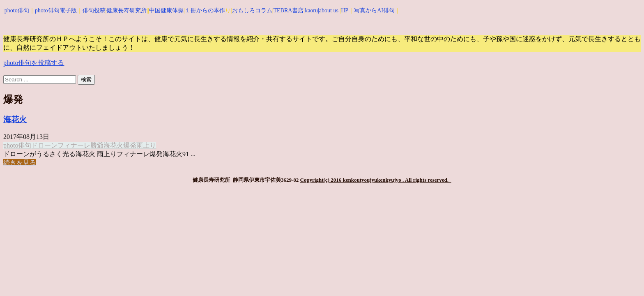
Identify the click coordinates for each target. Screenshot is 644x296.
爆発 (130, 145)
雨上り (146, 145)
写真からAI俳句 (374, 10)
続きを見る (20, 163)
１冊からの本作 (205, 10)
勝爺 (97, 145)
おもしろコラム (252, 10)
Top (624, 276)
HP (345, 10)
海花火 (15, 119)
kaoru (311, 10)
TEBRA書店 (288, 10)
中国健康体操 (166, 10)
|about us (328, 10)
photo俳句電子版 (56, 10)
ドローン (44, 145)
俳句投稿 (94, 10)
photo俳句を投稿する (34, 63)
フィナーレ (74, 145)
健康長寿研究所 (126, 10)
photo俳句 (17, 10)
